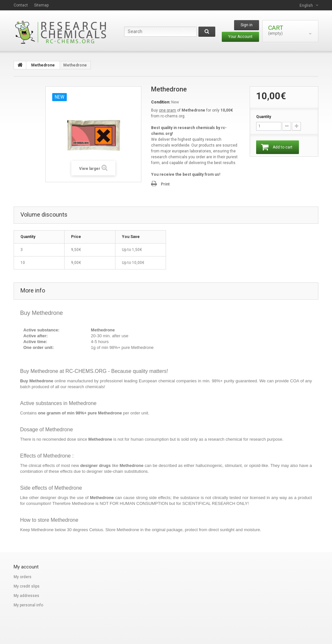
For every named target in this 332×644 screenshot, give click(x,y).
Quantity (264, 117)
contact (21, 5)
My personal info (28, 605)
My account (26, 567)
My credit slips (27, 586)
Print (165, 184)
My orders (23, 577)
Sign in (247, 25)
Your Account (240, 37)
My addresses (26, 596)
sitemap (41, 5)
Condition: (161, 102)
